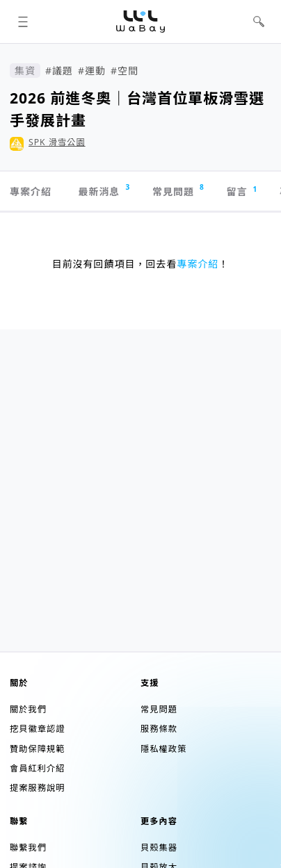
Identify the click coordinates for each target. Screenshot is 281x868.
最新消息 (104, 190)
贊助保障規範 (37, 749)
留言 (242, 191)
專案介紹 (31, 191)
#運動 (92, 71)
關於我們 (28, 709)
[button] (23, 22)
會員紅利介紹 (37, 768)
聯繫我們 (28, 847)
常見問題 (178, 190)
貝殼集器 (159, 847)
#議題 (59, 71)
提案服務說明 (37, 788)
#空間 (125, 71)
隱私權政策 (163, 749)
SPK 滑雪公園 (57, 142)
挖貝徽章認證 (37, 729)
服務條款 (159, 729)
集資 (25, 71)
